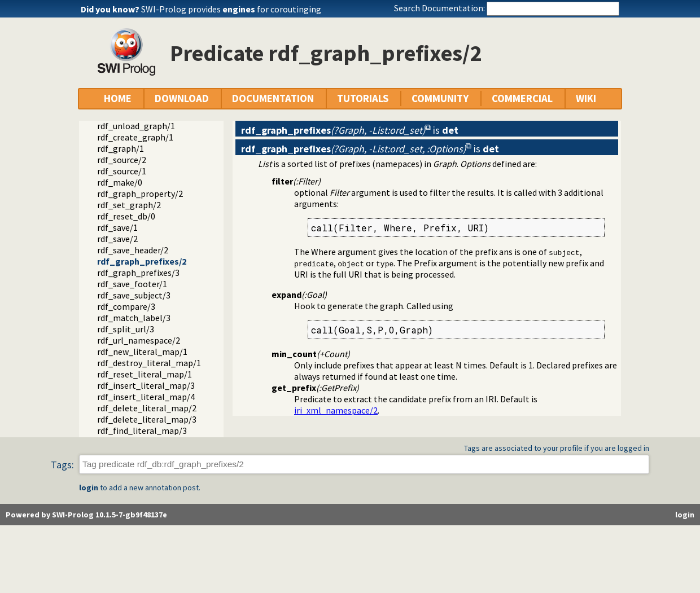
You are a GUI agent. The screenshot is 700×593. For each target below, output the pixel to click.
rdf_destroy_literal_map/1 (149, 363)
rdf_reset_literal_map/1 (145, 374)
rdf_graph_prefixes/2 (142, 261)
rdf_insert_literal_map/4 (146, 397)
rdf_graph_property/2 (140, 194)
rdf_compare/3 (126, 306)
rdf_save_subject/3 (134, 295)
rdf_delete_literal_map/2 (147, 408)
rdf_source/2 (122, 160)
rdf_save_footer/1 (132, 284)
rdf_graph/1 (121, 148)
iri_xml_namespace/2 (336, 410)
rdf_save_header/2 (133, 250)
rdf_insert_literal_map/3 (146, 385)
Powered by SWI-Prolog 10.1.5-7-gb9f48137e (86, 515)
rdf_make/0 (120, 182)
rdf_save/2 (117, 239)
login (89, 487)
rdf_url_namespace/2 (139, 340)
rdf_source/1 (122, 171)
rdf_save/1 (117, 227)
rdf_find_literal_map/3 (142, 431)
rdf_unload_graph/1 (136, 126)
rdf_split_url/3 (126, 329)
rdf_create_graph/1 (135, 137)
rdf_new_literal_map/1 (142, 352)
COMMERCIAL (522, 98)
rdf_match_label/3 (134, 318)
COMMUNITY (440, 98)
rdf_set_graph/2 (129, 205)
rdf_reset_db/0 (126, 216)
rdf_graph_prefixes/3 (138, 273)
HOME (118, 98)
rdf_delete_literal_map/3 (147, 419)
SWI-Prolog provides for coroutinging (231, 9)
